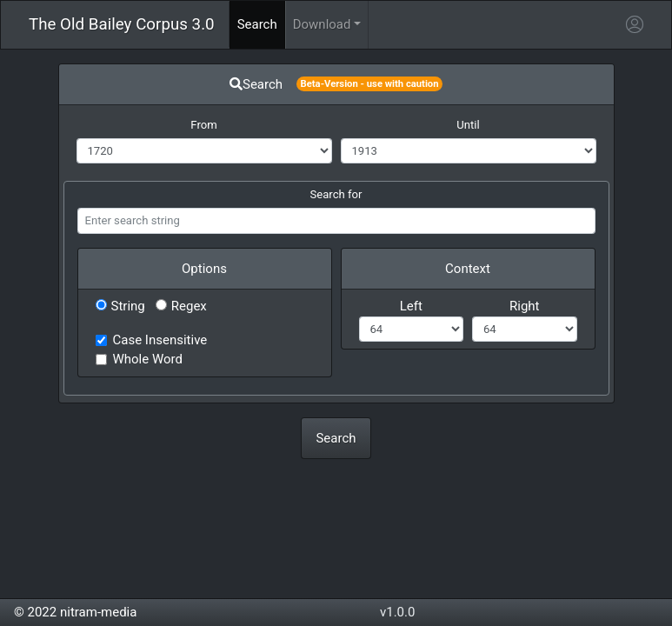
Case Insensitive (160, 340)
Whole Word (148, 359)
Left (411, 306)
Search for (336, 194)
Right (524, 306)
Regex (181, 306)
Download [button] (322, 24)
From (203, 125)
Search (336, 438)
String (120, 306)
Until (468, 125)
